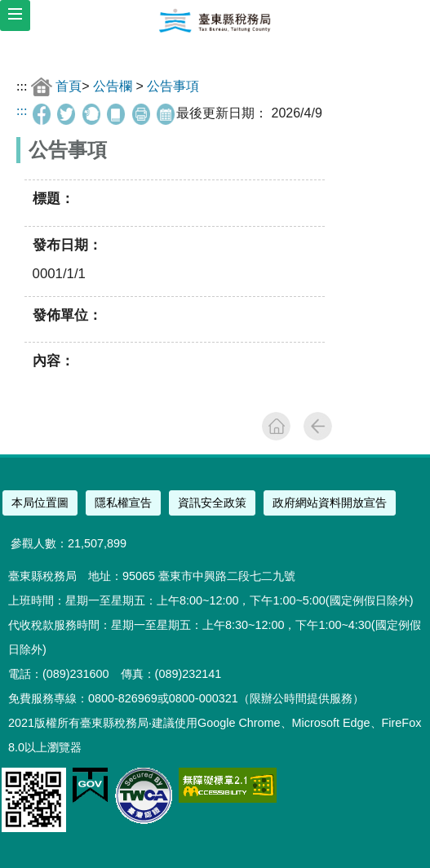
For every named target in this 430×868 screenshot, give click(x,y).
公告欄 (113, 86)
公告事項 (173, 86)
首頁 (69, 86)
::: (22, 86)
